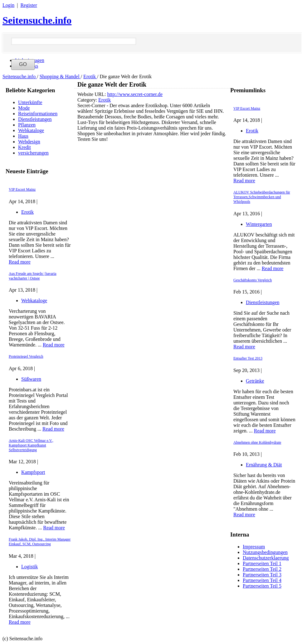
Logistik (29, 567)
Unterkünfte (30, 102)
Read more (20, 262)
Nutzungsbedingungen (265, 552)
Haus (23, 136)
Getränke (255, 381)
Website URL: (92, 94)
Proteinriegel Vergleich (26, 356)
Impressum (254, 547)
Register (29, 5)
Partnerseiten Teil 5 (262, 586)
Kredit (24, 147)
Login (8, 5)
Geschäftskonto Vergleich (253, 280)
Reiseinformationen (38, 114)
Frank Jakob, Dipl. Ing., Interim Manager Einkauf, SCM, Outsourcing (40, 542)
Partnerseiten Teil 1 (262, 563)
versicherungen (33, 153)
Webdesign (29, 142)
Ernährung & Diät (264, 465)
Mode (24, 108)
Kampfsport (33, 472)
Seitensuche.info (37, 20)
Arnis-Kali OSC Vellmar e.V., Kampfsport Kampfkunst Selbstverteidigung (31, 445)
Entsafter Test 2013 (248, 358)
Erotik (90, 76)
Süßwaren (31, 379)
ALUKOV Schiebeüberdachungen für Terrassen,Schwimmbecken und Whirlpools (262, 197)
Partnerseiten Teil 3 (262, 575)
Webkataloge (31, 130)
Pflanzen (27, 125)
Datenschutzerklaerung (266, 558)
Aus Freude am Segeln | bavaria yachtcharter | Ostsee (33, 276)
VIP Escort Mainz (22, 189)
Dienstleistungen (35, 119)
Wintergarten (259, 224)
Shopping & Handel (60, 76)
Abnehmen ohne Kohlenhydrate (257, 442)
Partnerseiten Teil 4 (262, 580)
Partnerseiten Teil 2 (262, 569)
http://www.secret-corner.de (135, 94)
